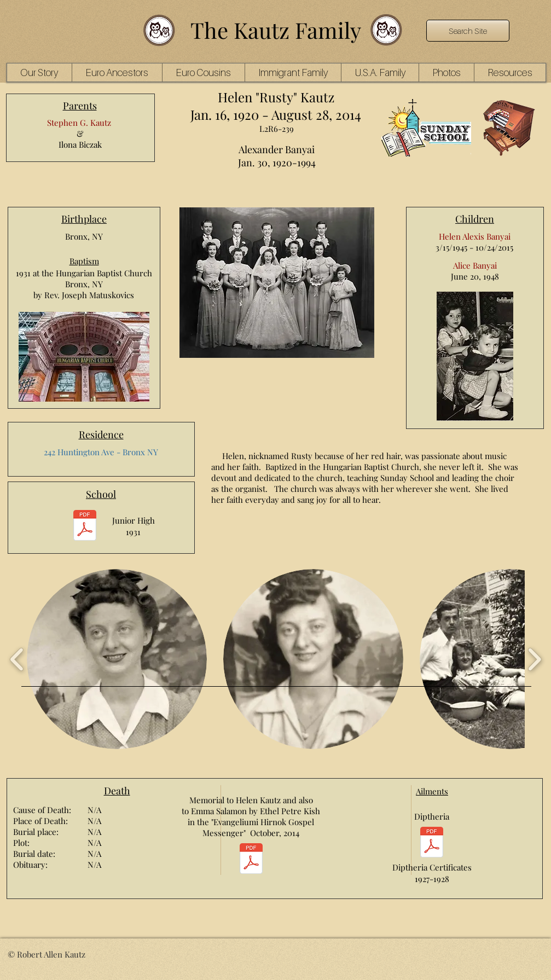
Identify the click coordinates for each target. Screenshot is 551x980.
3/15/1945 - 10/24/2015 (474, 247)
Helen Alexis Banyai (475, 236)
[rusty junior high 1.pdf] (85, 527)
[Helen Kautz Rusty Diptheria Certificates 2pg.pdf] (432, 843)
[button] (117, 73)
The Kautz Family (276, 30)
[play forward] (534, 659)
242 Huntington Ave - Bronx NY (101, 452)
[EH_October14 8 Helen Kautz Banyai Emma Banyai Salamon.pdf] (251, 860)
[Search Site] (468, 31)
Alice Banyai (475, 265)
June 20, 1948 (475, 276)
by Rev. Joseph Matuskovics (84, 295)
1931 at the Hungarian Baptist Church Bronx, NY (84, 279)
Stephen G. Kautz (79, 123)
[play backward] (17, 659)
